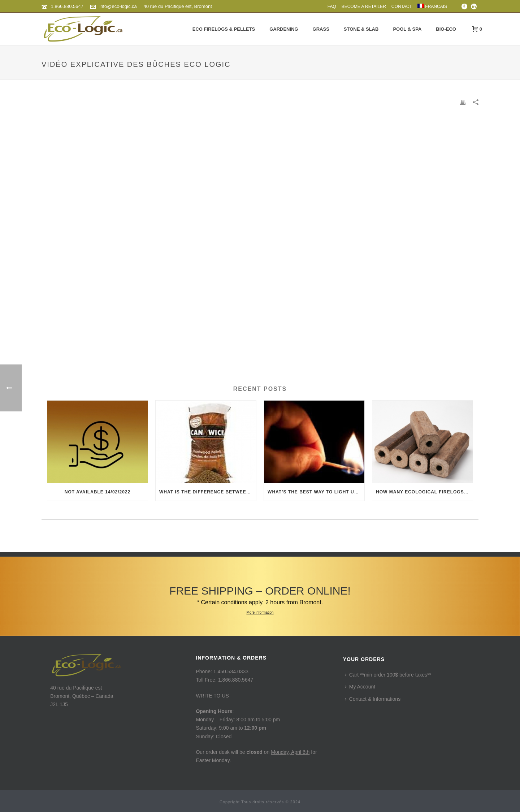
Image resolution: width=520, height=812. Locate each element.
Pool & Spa (407, 29)
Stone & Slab (361, 29)
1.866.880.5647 (67, 6)
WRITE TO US (212, 696)
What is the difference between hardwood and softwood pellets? (208, 492)
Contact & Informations (373, 699)
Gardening (284, 29)
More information (260, 612)
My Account (360, 687)
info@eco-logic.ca (118, 6)
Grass (321, 29)
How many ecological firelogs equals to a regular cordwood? (424, 492)
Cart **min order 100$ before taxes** (388, 675)
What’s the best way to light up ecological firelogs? (316, 492)
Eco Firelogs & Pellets (224, 29)
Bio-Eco (446, 29)
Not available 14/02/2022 (98, 492)
